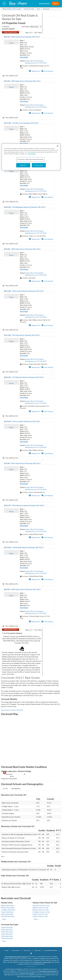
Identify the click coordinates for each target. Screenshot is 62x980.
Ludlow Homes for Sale (40, 916)
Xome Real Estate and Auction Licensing (16, 957)
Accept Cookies (39, 165)
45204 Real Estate (7, 928)
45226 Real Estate (7, 938)
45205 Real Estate (7, 930)
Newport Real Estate (8, 908)
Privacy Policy (16, 950)
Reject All (23, 165)
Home (7, 950)
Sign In (55, 3)
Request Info (34, 71)
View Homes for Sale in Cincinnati (12, 710)
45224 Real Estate (7, 936)
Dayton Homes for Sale (40, 914)
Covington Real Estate (8, 910)
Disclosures (37, 950)
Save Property (47, 71)
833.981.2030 (44, 4)
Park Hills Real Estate (8, 916)
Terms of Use (27, 950)
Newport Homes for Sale (41, 910)
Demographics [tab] (16, 788)
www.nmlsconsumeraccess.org (48, 971)
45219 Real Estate (7, 934)
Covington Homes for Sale (41, 912)
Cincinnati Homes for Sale (41, 906)
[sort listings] (36, 27)
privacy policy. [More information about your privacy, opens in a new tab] (32, 154)
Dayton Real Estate (7, 912)
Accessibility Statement (51, 950)
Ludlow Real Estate (7, 914)
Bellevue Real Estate (7, 906)
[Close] (58, 146)
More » (3, 856)
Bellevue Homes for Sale (40, 908)
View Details (24, 57)
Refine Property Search (11, 32)
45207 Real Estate (7, 932)
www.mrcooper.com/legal (27, 973)
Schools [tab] (5, 788)
